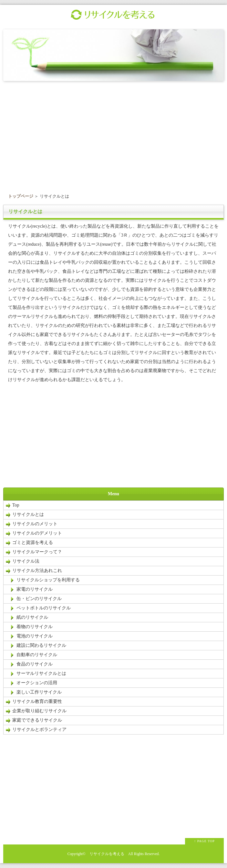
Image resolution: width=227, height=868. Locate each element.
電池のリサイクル (35, 636)
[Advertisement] (113, 135)
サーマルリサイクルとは (41, 673)
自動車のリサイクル (37, 655)
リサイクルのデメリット (37, 533)
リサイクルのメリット (35, 524)
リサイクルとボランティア (39, 730)
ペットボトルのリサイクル (44, 608)
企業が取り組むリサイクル (39, 711)
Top (16, 505)
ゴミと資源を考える (33, 542)
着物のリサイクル (35, 627)
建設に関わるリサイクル (41, 645)
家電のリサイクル (35, 589)
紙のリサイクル (32, 617)
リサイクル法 (26, 561)
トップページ (21, 196)
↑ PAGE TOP (204, 841)
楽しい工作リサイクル (39, 692)
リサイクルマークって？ (37, 552)
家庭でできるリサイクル (37, 720)
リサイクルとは (28, 514)
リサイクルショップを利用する (48, 580)
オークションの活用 (37, 683)
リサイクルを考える (107, 854)
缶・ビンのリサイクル (39, 599)
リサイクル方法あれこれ (39, 571)
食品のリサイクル (35, 664)
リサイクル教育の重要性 (37, 701)
